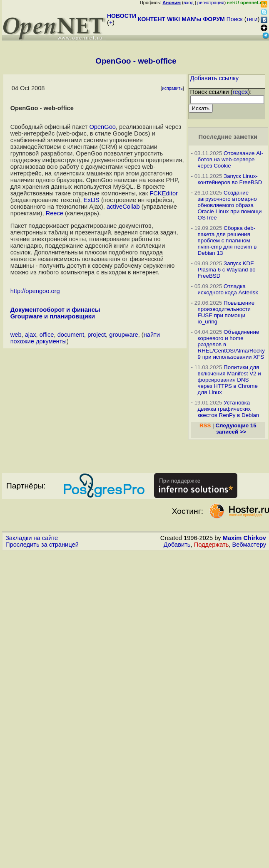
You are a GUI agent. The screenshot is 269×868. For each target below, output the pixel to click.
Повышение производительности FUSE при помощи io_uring (226, 312)
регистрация (211, 2)
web (16, 335)
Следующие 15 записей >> (236, 429)
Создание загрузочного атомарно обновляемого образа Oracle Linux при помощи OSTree (230, 205)
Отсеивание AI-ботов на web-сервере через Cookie (231, 159)
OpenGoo (102, 127)
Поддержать (212, 545)
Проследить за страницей (42, 545)
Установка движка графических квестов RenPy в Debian (229, 409)
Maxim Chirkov (244, 538)
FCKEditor (164, 193)
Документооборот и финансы (55, 310)
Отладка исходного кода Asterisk (228, 289)
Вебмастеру (249, 545)
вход (189, 2)
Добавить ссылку (215, 78)
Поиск (235, 19)
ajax (31, 335)
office (47, 335)
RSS (205, 425)
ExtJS (92, 200)
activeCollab (123, 207)
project (97, 335)
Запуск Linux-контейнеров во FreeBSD (230, 179)
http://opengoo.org (35, 291)
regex (240, 92)
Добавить (177, 545)
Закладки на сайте (32, 538)
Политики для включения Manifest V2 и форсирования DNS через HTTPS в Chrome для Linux (229, 380)
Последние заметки (228, 137)
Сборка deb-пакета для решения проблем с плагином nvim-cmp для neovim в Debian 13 (227, 240)
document (71, 335)
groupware (123, 335)
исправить (172, 88)
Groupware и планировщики (53, 316)
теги (252, 19)
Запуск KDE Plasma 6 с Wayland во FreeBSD (227, 270)
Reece (55, 213)
